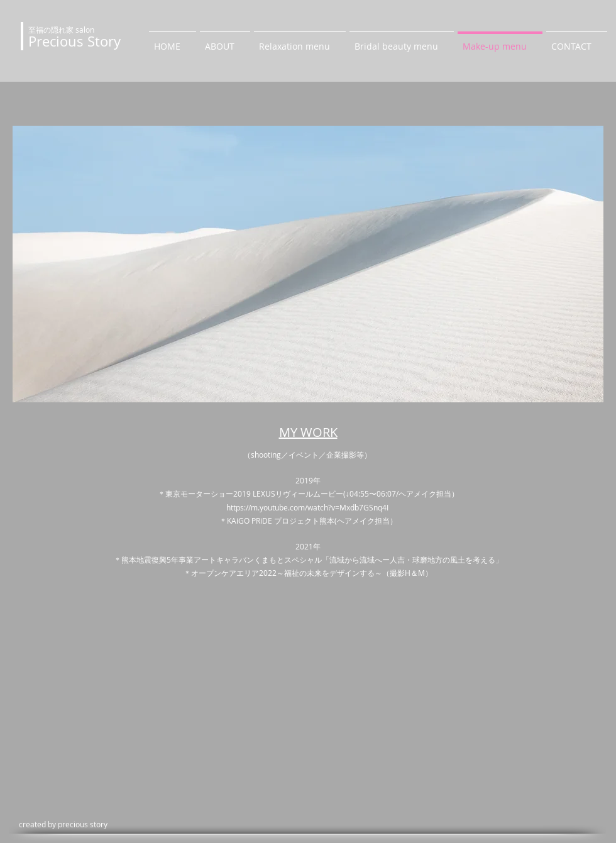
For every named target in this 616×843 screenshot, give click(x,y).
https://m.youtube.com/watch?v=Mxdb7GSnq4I (308, 507)
